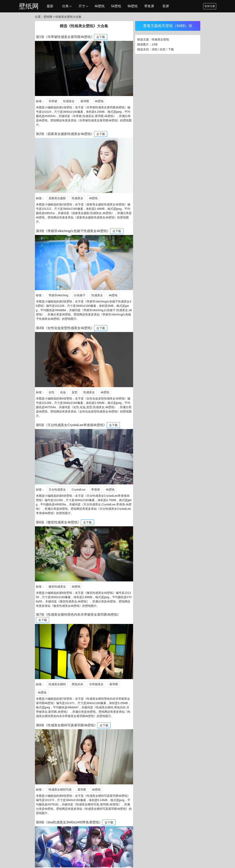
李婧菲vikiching (58, 295)
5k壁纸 (116, 6)
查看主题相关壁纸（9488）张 (168, 26)
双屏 (166, 6)
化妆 (63, 392)
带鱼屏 (149, 6)
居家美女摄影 (57, 198)
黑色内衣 (78, 684)
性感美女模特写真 (60, 790)
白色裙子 (80, 295)
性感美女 (69, 101)
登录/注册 (210, 6)
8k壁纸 (133, 6)
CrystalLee (79, 490)
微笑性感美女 (57, 587)
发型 (75, 392)
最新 (50, 6)
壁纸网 (29, 6)
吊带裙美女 (96, 684)
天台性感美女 (57, 490)
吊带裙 (53, 101)
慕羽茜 (85, 101)
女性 (51, 392)
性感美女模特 (57, 684)
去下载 (101, 37)
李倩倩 (95, 490)
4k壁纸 (100, 6)
